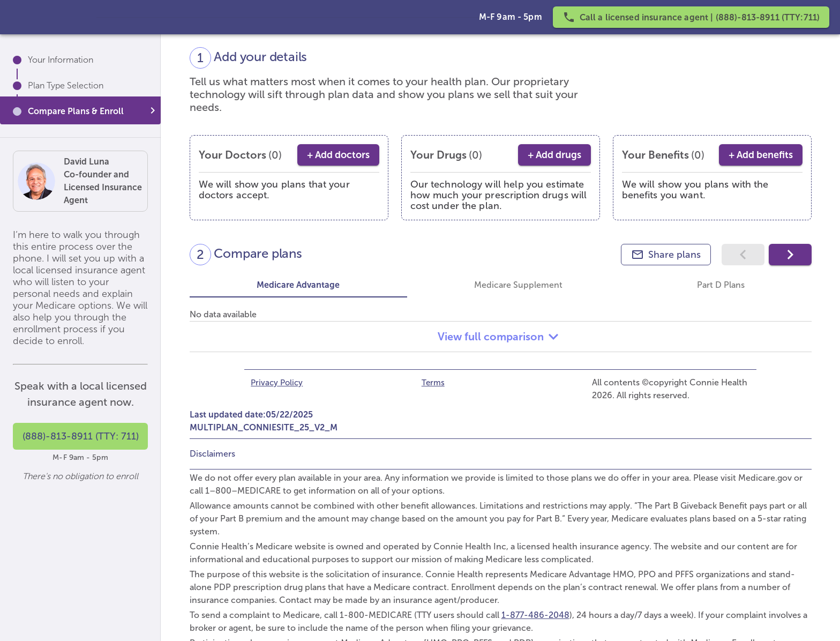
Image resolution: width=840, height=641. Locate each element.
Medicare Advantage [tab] (298, 285)
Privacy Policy (277, 383)
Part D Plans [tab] (720, 285)
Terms (433, 383)
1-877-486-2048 (535, 615)
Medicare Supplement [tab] (518, 285)
